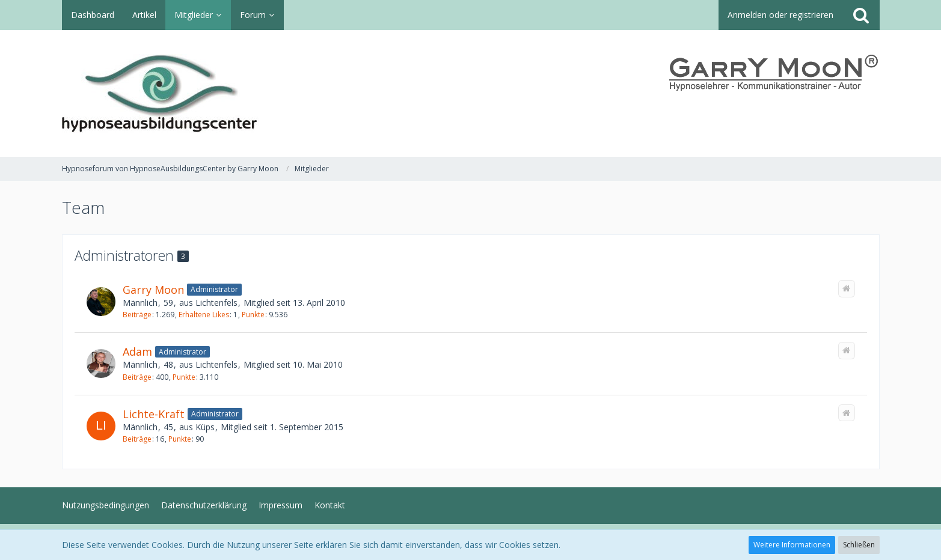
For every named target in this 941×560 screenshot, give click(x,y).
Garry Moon (153, 290)
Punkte (253, 315)
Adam (137, 352)
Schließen (859, 545)
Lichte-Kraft (154, 414)
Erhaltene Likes (204, 315)
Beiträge (137, 315)
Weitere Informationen (792, 545)
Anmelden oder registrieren (780, 15)
